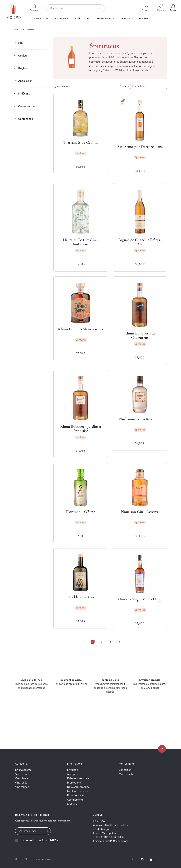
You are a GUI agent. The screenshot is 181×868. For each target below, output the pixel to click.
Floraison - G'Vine (81, 512)
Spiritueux (21, 774)
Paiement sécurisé (78, 778)
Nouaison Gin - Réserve (140, 512)
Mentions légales (44, 859)
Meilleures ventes (78, 791)
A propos (72, 774)
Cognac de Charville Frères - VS (140, 242)
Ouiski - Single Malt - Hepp (140, 599)
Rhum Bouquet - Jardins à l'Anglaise (81, 429)
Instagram (142, 859)
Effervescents (23, 770)
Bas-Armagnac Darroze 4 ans (140, 147)
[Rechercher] (75, 8)
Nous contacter (76, 796)
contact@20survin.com (114, 841)
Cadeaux (34, 10)
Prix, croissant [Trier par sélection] (149, 87)
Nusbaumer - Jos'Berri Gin (140, 419)
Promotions (74, 783)
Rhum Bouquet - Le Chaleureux (140, 335)
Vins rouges (22, 787)
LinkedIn (152, 859)
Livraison (72, 770)
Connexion (125, 770)
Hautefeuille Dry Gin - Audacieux (81, 242)
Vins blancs (22, 778)
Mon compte (126, 774)
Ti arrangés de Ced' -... (81, 142)
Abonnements (75, 800)
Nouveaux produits (78, 787)
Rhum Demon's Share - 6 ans (81, 329)
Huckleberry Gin (81, 597)
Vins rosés (21, 783)
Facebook (133, 859)
